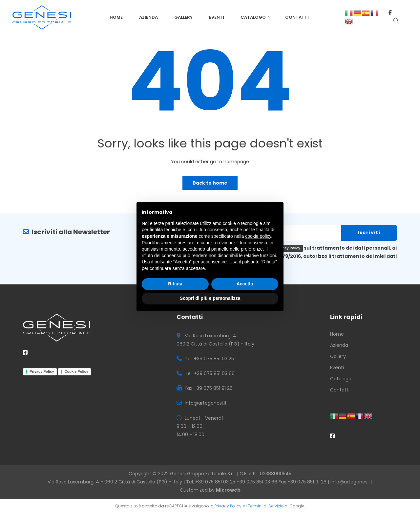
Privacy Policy (42, 371)
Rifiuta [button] (175, 284)
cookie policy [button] (258, 236)
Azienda (339, 345)
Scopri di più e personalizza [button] (210, 298)
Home (337, 334)
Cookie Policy (76, 371)
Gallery (338, 356)
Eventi (337, 368)
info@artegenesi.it (351, 482)
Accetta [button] (245, 284)
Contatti (340, 390)
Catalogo (341, 379)
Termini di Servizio (266, 506)
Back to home (210, 183)
